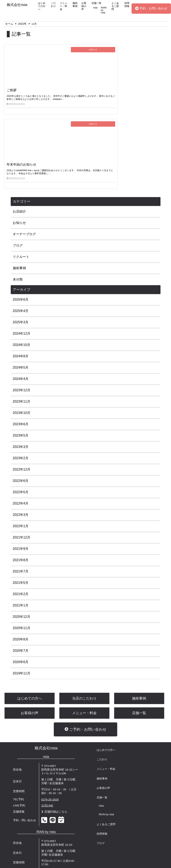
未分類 (18, 210)
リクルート (21, 188)
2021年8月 (21, 491)
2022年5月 (21, 423)
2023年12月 (22, 321)
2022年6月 (21, 412)
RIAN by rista (104, 10)
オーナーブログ (24, 165)
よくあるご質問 (115, 6)
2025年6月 (21, 230)
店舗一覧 (96, 3)
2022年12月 (22, 400)
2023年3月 (21, 378)
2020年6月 (21, 593)
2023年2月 (21, 389)
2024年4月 (21, 310)
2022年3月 (21, 446)
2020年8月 (21, 570)
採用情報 (127, 5)
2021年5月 (21, 513)
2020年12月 (22, 547)
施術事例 (75, 5)
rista (95, 8)
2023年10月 (22, 344)
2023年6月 (21, 355)
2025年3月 (21, 253)
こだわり (53, 5)
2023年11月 (22, 332)
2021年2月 (21, 525)
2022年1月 (21, 457)
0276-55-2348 (50, 801)
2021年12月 (22, 468)
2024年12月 (22, 264)
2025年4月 (21, 242)
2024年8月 (21, 287)
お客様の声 (84, 6)
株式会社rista (46, 679)
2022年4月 (21, 434)
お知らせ (19, 154)
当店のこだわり (84, 629)
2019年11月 (22, 604)
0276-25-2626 (50, 730)
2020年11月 (22, 559)
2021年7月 (21, 502)
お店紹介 (19, 142)
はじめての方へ (42, 6)
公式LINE (47, 736)
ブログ (18, 176)
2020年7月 (21, 581)
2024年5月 (21, 298)
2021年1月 (21, 536)
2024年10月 (22, 276)
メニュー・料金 (63, 6)
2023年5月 (21, 366)
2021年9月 (21, 480)
